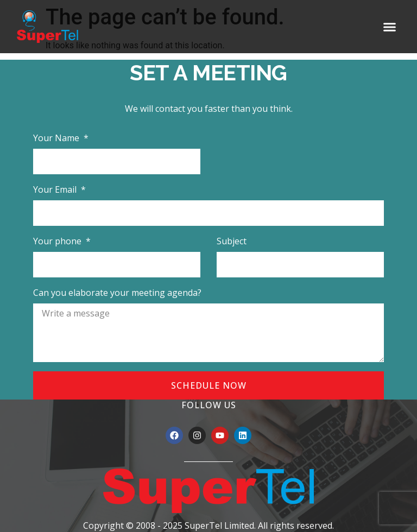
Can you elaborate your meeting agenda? (117, 293)
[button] (390, 27)
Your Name (57, 138)
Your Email (56, 189)
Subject (232, 241)
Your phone (58, 241)
